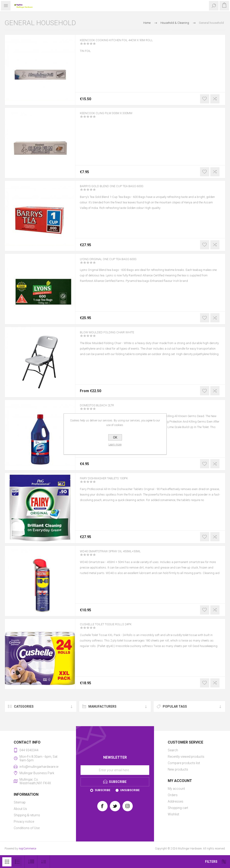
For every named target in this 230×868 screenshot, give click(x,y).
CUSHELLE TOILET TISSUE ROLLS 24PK (114, 627)
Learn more (115, 445)
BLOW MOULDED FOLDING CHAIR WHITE (114, 335)
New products (178, 769)
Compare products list (184, 763)
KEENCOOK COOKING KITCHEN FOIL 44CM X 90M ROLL (127, 43)
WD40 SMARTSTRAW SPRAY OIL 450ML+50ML (120, 554)
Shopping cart (178, 808)
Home (147, 23)
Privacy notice (24, 822)
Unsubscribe (130, 790)
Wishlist (173, 814)
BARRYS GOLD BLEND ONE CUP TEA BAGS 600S (121, 189)
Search (173, 750)
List (17, 862)
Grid (7, 862)
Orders (173, 795)
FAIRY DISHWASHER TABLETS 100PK (111, 481)
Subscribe (103, 790)
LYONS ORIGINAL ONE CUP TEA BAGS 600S (117, 262)
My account (176, 789)
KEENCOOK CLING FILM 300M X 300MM (113, 116)
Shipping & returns (27, 815)
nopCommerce (27, 849)
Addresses (176, 801)
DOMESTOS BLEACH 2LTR (102, 408)
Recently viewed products (186, 757)
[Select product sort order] (44, 862)
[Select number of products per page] (31, 862)
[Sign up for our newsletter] (115, 770)
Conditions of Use (27, 828)
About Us (20, 809)
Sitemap (20, 802)
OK (115, 437)
